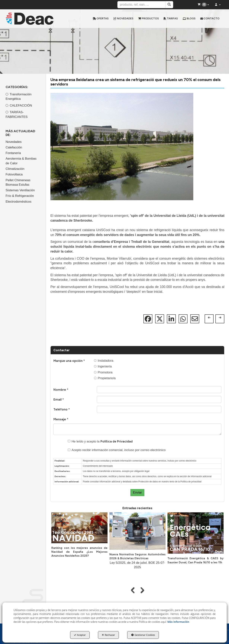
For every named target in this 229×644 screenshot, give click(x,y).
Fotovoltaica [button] (14, 174)
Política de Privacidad (117, 441)
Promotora (103, 372)
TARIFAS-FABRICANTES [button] (17, 114)
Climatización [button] (15, 169)
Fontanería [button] (13, 153)
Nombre (61, 390)
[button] (31, 19)
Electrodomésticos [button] (19, 202)
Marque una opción (69, 361)
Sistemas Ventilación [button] (20, 190)
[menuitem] (101, 19)
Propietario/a (105, 378)
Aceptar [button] (80, 635)
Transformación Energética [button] (19, 97)
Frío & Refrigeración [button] (20, 196)
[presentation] (133, 590)
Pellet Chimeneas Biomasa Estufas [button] (18, 182)
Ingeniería (103, 366)
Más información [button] (178, 622)
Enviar (137, 492)
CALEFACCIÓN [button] (21, 106)
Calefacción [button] (14, 147)
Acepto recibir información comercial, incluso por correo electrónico (117, 450)
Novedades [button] (14, 142)
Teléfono (62, 409)
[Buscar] (169, 5)
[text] (141, 5)
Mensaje (61, 419)
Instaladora (104, 361)
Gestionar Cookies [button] (143, 635)
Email (59, 399)
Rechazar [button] (108, 635)
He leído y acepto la (100, 441)
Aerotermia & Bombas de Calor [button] (21, 161)
